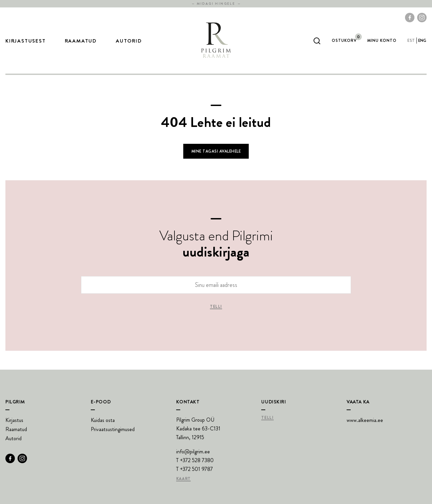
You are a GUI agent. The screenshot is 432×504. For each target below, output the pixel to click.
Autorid (129, 41)
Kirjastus (14, 420)
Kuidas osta (103, 420)
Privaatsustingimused (113, 429)
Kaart (183, 479)
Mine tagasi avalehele (216, 151)
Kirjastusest (26, 41)
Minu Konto (382, 41)
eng (422, 41)
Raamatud (81, 41)
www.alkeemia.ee (365, 420)
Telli (216, 307)
